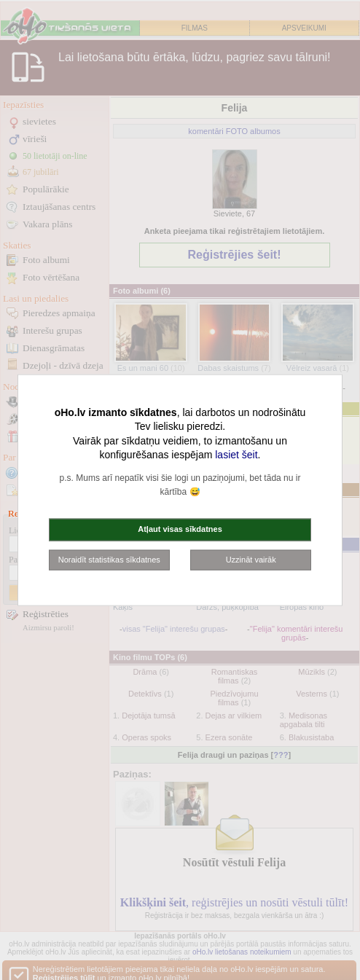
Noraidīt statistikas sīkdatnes (109, 559)
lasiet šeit (236, 455)
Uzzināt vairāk (251, 559)
